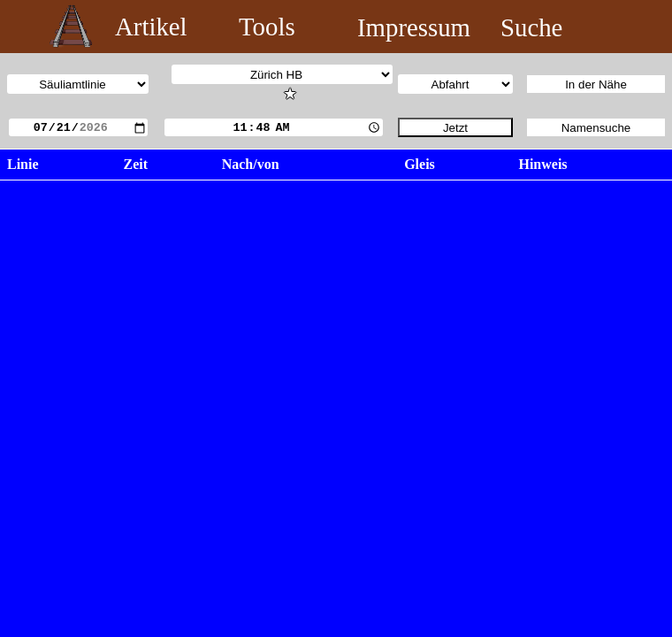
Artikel (151, 27)
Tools (267, 27)
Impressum (414, 27)
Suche (531, 27)
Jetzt (455, 128)
